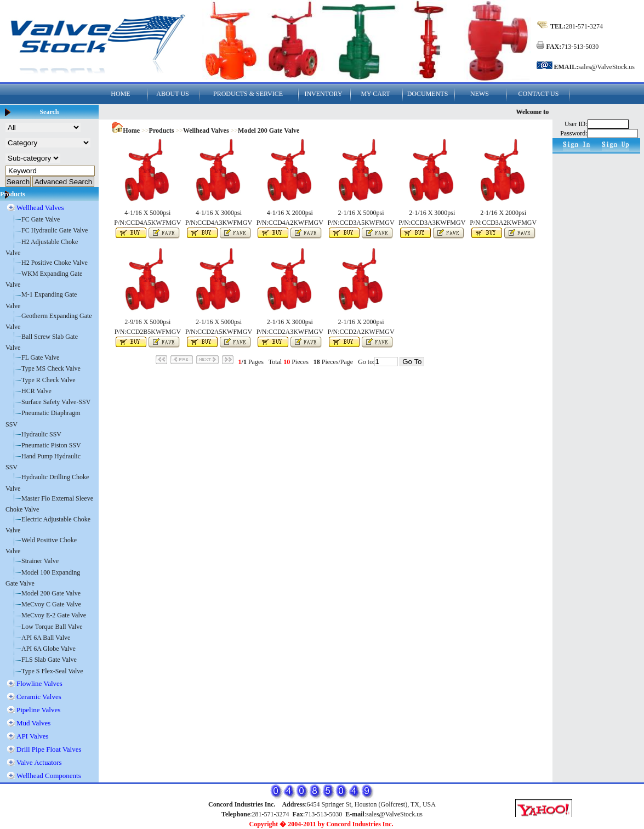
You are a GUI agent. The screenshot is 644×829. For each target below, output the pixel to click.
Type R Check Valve (49, 380)
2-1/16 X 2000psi (503, 213)
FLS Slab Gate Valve (49, 660)
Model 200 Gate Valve (51, 593)
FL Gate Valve (40, 357)
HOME (120, 94)
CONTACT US (539, 94)
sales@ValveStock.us (606, 67)
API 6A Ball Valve (46, 638)
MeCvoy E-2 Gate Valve (54, 615)
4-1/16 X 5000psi (147, 213)
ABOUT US (172, 94)
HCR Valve (36, 391)
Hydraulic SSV (41, 434)
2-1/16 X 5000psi (361, 213)
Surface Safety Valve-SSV (56, 402)
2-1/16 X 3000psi (432, 213)
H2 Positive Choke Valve (55, 263)
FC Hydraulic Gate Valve (55, 230)
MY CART (375, 94)
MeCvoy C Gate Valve (51, 604)
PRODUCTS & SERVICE (248, 94)
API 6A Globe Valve (49, 649)
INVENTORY (323, 94)
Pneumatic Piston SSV (51, 445)
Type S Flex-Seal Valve (52, 671)
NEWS (480, 94)
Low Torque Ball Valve (52, 627)
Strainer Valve (40, 561)
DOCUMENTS (428, 94)
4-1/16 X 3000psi (219, 213)
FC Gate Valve (41, 219)
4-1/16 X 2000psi (290, 213)
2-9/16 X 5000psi (147, 322)
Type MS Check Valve (51, 368)
